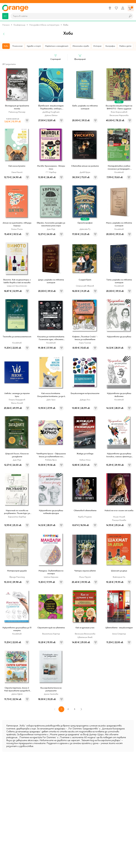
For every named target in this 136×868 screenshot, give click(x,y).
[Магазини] (110, 8)
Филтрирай (80, 57)
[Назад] (4, 34)
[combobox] (68, 16)
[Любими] (116, 8)
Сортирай (56, 57)
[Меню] (5, 16)
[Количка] (131, 8)
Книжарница (19, 25)
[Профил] (123, 8)
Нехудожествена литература (44, 25)
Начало (6, 25)
